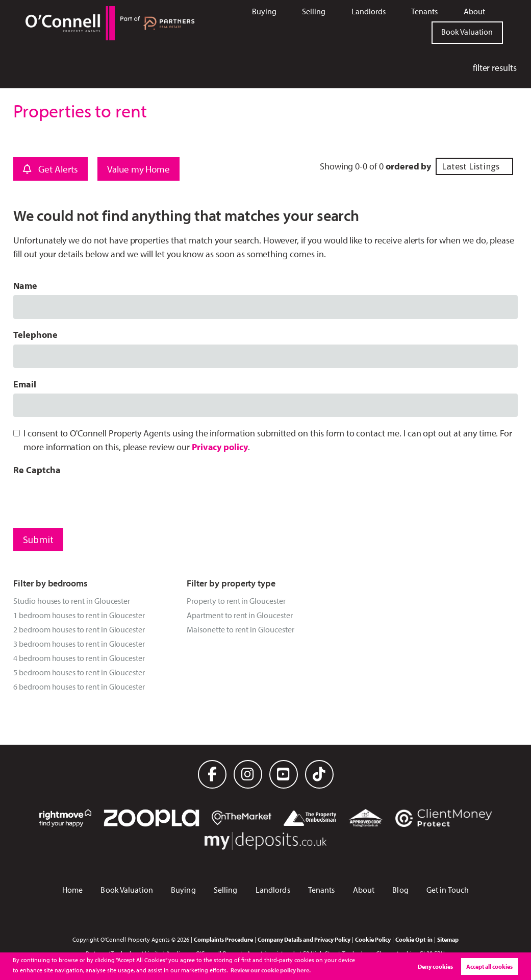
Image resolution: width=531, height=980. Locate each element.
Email (25, 384)
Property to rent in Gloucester (236, 601)
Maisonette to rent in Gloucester (240, 629)
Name (25, 286)
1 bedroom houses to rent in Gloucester (79, 615)
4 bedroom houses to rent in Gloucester (79, 658)
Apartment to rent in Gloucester (239, 615)
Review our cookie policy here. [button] (271, 970)
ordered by (408, 166)
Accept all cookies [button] (489, 966)
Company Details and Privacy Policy (304, 939)
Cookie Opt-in (414, 939)
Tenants (424, 11)
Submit (38, 540)
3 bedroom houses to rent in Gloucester (79, 644)
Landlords (369, 11)
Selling (314, 11)
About (474, 11)
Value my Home (138, 169)
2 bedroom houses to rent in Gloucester (79, 629)
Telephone (35, 335)
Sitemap (448, 939)
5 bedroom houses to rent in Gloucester (79, 672)
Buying (264, 11)
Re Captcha (37, 470)
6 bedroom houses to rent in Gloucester (79, 687)
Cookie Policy (373, 939)
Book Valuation (467, 32)
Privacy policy (220, 447)
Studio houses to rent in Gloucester (72, 601)
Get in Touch (448, 890)
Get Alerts (50, 169)
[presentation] (91, 499)
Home (72, 890)
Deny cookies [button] (435, 966)
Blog (400, 890)
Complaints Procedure (223, 939)
